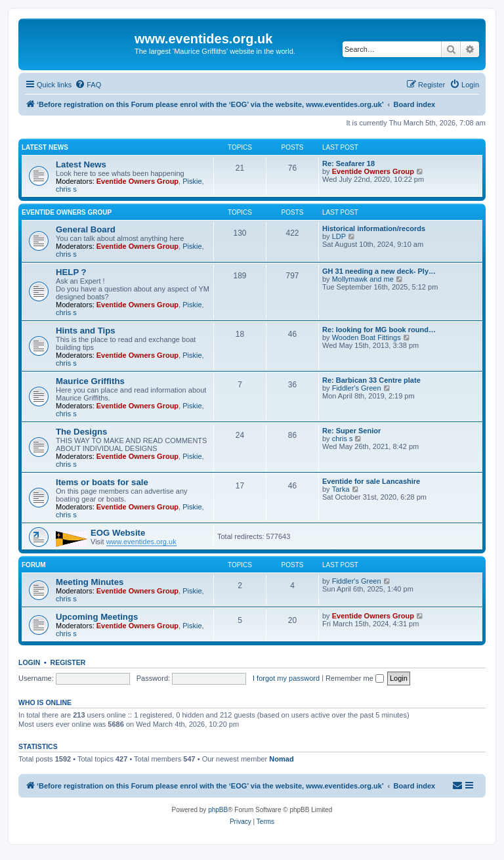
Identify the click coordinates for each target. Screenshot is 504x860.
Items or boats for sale (102, 482)
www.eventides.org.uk (141, 542)
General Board (86, 229)
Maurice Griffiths (90, 381)
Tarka (341, 489)
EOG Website (118, 533)
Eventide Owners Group (137, 181)
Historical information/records (374, 228)
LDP (339, 236)
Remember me (355, 678)
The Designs (81, 432)
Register (68, 662)
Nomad (281, 759)
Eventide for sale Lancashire (371, 481)
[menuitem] (88, 85)
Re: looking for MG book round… (379, 330)
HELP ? (71, 272)
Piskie (192, 181)
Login (29, 662)
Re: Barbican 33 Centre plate (371, 380)
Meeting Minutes (90, 582)
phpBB (218, 810)
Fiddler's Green (357, 388)
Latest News (45, 147)
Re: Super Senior (351, 431)
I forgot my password (286, 678)
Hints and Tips (86, 331)
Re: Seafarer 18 (348, 163)
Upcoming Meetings (97, 617)
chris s (66, 189)
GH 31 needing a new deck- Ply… (379, 271)
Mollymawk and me (363, 279)
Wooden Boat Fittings (367, 337)
